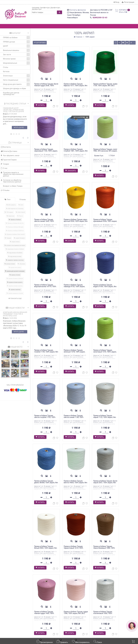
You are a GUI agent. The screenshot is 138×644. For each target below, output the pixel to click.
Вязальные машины (16, 50)
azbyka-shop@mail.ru (13, 612)
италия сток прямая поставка (16, 245)
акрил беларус (20, 238)
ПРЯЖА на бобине (16, 38)
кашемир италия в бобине (16, 249)
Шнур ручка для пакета (16, 84)
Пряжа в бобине (16, 220)
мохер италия (11, 264)
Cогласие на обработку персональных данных (11, 181)
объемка (22, 264)
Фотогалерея (41, 607)
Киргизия (11, 216)
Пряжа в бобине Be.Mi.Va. (16, 223)
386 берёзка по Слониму (16, 209)
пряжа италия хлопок (16, 286)
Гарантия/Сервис (9, 160)
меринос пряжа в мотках (16, 260)
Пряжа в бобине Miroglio (16, 227)
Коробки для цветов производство (11, 94)
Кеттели (6, 72)
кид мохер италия (16, 256)
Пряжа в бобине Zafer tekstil (16, 234)
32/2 (22, 205)
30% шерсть (12, 205)
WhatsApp (15, 604)
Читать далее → (20, 127)
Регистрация (128, 2)
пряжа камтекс (16, 290)
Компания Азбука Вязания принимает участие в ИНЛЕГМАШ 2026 (15, 314)
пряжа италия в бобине (16, 279)
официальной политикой (82, 634)
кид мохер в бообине (16, 253)
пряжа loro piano (16, 268)
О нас (4, 168)
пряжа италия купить (16, 282)
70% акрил (10, 212)
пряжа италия (16, 275)
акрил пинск (16, 242)
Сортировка (40, 42)
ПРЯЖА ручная (16, 42)
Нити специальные (16, 80)
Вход (116, 2)
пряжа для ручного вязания (16, 271)
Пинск (21, 216)
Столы (6, 67)
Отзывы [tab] (23, 199)
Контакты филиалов (78, 10)
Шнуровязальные (16, 63)
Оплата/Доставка (9, 151)
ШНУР (16, 46)
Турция (9, 238)
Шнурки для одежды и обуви (14, 88)
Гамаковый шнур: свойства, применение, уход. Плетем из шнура (14, 110)
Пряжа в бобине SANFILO (16, 231)
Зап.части (16, 55)
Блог (38, 604)
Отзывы (5, 190)
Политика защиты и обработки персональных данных (12, 174)
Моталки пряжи (16, 59)
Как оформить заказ (10, 155)
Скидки (5, 164)
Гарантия (40, 596)
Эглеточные (16, 76)
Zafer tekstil (21, 212)
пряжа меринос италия (16, 293)
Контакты (6, 147)
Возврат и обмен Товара (13, 186)
